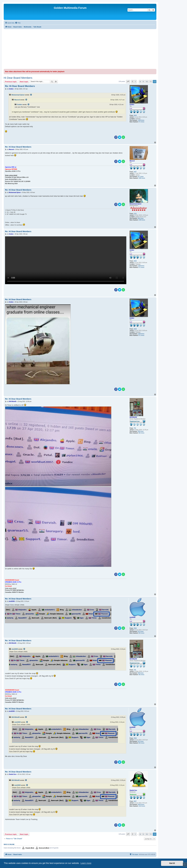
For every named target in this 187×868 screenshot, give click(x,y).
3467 (135, 172)
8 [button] (140, 82)
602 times (141, 633)
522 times (141, 631)
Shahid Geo (133, 790)
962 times (141, 433)
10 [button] (147, 82)
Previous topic (11, 82)
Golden (132, 105)
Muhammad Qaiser (18, 95)
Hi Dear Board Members (18, 78)
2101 (135, 214)
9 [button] (143, 82)
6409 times (141, 804)
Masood (17, 100)
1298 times (141, 120)
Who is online (9, 844)
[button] (128, 82)
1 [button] (135, 82)
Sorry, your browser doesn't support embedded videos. (66, 260)
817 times (141, 177)
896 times (141, 218)
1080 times (142, 178)
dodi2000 (132, 617)
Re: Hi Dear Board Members (20, 86)
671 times (141, 122)
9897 (135, 801)
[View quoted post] (31, 95)
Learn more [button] (86, 863)
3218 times (142, 806)
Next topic (24, 82)
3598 (135, 628)
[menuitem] (18, 23)
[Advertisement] (80, 49)
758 (135, 428)
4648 (135, 115)
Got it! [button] (172, 863)
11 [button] (151, 82)
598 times (141, 431)
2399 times (142, 220)
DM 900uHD (133, 417)
